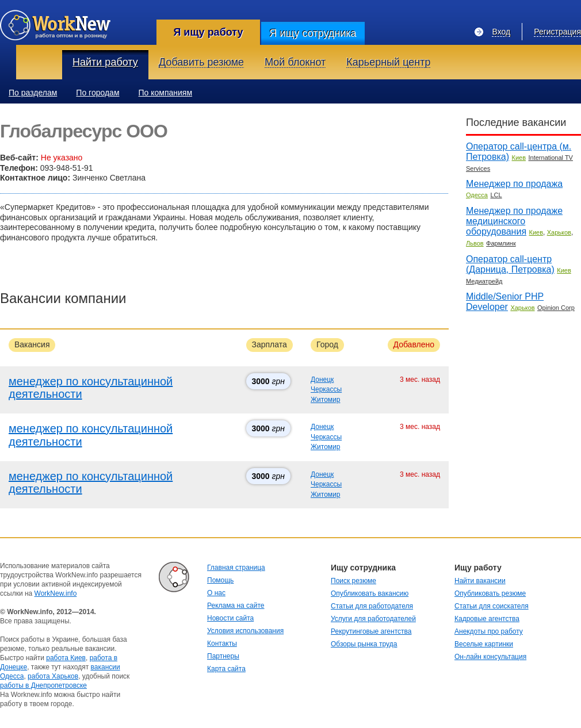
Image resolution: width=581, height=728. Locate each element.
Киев (519, 158)
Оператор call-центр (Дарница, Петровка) (510, 264)
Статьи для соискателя (492, 606)
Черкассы (326, 389)
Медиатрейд (484, 281)
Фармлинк (501, 243)
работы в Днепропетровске (43, 685)
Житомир (325, 400)
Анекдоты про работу (489, 631)
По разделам (33, 93)
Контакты (222, 643)
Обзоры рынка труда (364, 644)
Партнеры (223, 656)
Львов (475, 243)
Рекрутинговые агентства (371, 631)
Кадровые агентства (487, 619)
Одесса (477, 195)
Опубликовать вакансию (370, 593)
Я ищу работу (208, 32)
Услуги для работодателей (373, 619)
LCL (496, 195)
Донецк (322, 380)
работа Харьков (53, 676)
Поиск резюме (353, 581)
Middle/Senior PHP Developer (505, 302)
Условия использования (245, 631)
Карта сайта (226, 669)
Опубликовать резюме (490, 593)
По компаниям (166, 93)
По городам (98, 93)
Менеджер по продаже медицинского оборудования (514, 221)
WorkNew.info (56, 593)
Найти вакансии (480, 581)
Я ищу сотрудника (313, 33)
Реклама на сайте (236, 606)
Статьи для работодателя (372, 606)
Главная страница (236, 568)
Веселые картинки (484, 644)
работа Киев (66, 658)
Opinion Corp (556, 308)
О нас (216, 593)
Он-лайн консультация (490, 657)
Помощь (220, 580)
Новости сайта (230, 618)
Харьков (559, 232)
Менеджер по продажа (514, 184)
